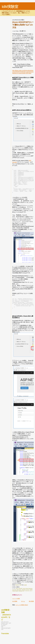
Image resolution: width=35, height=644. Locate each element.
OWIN (31, 597)
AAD (17, 595)
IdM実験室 (10, 7)
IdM (18, 597)
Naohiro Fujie (19, 592)
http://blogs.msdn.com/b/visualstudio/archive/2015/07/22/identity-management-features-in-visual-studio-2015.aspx (23, 72)
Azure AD (14, 597)
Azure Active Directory (27, 595)
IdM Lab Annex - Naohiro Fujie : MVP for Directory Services (6, 631)
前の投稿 (31, 608)
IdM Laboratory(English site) (6, 635)
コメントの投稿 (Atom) (22, 612)
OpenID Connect (25, 597)
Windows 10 (21, 598)
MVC (20, 597)
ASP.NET (20, 595)
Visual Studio (15, 598)
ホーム (23, 608)
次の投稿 (15, 608)
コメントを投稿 (16, 605)
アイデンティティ (28, 598)
